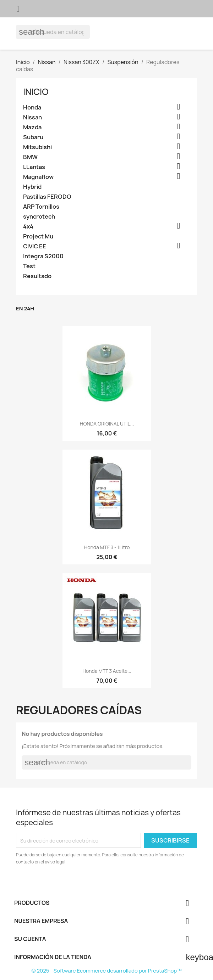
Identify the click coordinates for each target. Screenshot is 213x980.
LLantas (34, 167)
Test (29, 266)
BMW (30, 157)
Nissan (32, 117)
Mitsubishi (37, 147)
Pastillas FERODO (47, 197)
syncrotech (39, 217)
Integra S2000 (43, 256)
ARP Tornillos (41, 207)
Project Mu (38, 236)
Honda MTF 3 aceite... (107, 671)
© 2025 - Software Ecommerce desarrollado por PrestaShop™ (106, 971)
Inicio (36, 92)
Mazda (32, 127)
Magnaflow (38, 177)
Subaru (33, 137)
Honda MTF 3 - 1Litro (107, 547)
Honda (32, 108)
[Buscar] (53, 32)
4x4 (28, 227)
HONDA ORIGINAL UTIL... (107, 424)
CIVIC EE (35, 246)
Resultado (37, 276)
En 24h (25, 308)
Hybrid (32, 187)
